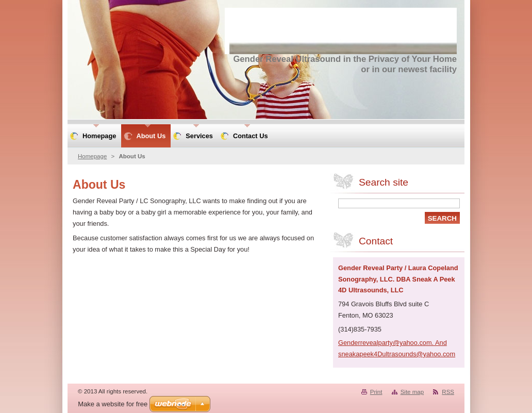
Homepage (92, 156)
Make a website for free (113, 404)
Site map (412, 392)
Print (376, 392)
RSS (448, 392)
